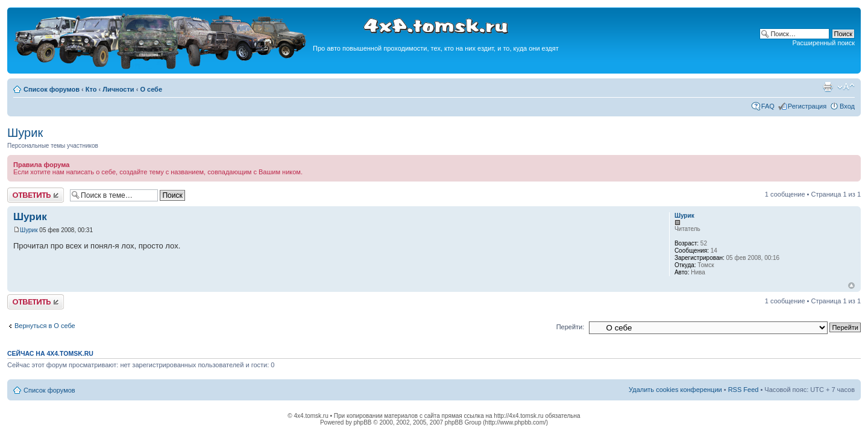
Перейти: (571, 327)
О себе (151, 89)
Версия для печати (828, 87)
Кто (91, 89)
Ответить (36, 195)
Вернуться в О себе (45, 326)
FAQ (768, 106)
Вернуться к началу (851, 286)
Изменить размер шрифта (846, 87)
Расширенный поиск (823, 43)
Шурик (25, 133)
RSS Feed (744, 390)
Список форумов (52, 89)
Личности (118, 89)
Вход (847, 106)
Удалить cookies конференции (675, 390)
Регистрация (807, 106)
